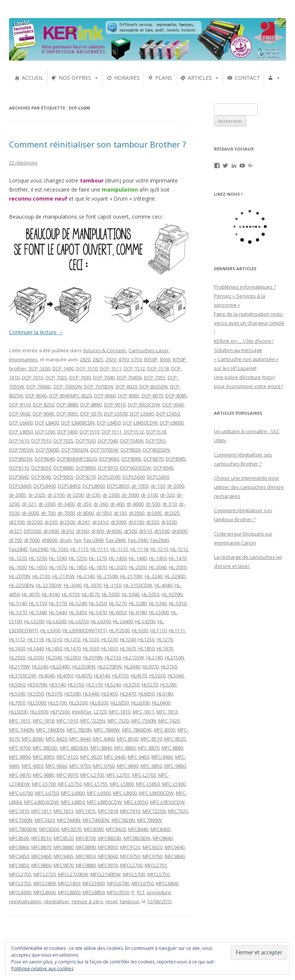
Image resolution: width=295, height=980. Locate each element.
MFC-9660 (56, 766)
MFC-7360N (144, 721)
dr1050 (104, 513)
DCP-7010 (33, 377)
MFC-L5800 (122, 784)
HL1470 (73, 648)
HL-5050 (151, 594)
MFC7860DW (23, 829)
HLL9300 (39, 712)
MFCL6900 (20, 892)
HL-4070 (31, 594)
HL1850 (146, 648)
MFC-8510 (151, 739)
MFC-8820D (45, 748)
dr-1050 (140, 486)
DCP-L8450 (109, 423)
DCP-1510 (87, 368)
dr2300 (67, 522)
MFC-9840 (128, 766)
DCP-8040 (36, 396)
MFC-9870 (20, 775)
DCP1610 (19, 441)
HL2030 (36, 657)
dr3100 (136, 522)
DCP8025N (21, 459)
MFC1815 (86, 811)
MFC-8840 (101, 748)
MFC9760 (152, 856)
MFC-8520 (175, 739)
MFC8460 (160, 829)
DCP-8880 (67, 405)
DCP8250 (41, 468)
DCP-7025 (56, 377)
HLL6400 (161, 703)
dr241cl (100, 522)
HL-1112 (119, 549)
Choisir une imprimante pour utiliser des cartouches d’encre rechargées (249, 487)
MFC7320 (178, 811)
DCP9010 (108, 468)
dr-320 (167, 495)
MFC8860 (19, 847)
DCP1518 (156, 432)
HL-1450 (158, 558)
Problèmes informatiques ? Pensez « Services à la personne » (245, 296)
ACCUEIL (33, 78)
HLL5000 (37, 703)
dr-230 (93, 495)
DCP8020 (131, 450)
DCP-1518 (158, 368)
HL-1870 (98, 567)
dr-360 (101, 504)
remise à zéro (87, 901)
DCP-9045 (44, 414)
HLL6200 (99, 703)
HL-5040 (131, 594)
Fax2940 (39, 549)
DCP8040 (45, 459)
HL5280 (168, 685)
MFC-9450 (138, 757)
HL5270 (150, 685)
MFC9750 (130, 856)
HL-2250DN (21, 585)
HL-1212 (179, 549)
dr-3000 (130, 495)
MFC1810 (19, 811)
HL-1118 (139, 549)
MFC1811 (41, 811)
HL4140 (102, 676)
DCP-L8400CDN (78, 423)
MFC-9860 (175, 766)
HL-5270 (118, 603)
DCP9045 (41, 477)
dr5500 (162, 531)
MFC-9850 (151, 766)
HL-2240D (175, 576)
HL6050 (146, 694)
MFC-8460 (104, 739)
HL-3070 (92, 585)
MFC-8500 (128, 739)
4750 (124, 359)
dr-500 (153, 504)
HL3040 (132, 667)
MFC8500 (19, 838)
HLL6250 (120, 703)
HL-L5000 (159, 612)
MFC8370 (71, 829)
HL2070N (93, 657)
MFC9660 (108, 856)
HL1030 (140, 630)
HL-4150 (71, 594)
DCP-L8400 (47, 423)
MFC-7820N (79, 730)
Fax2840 (160, 540)
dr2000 (137, 513)
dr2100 (17, 522)
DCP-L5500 (116, 414)
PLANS (164, 78)
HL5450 (109, 694)
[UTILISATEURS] (274, 78)
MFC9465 (63, 856)
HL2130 (113, 657)
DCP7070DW (104, 450)
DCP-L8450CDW (140, 423)
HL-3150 (112, 585)
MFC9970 (108, 865)
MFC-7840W (107, 730)
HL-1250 (78, 558)
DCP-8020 (126, 387)
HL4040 (47, 676)
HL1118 (36, 639)
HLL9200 (18, 712)
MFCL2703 (20, 874)
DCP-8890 (91, 405)
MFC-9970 (67, 775)
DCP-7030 (80, 377)
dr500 (130, 531)
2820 (85, 359)
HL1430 (17, 648)
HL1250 (146, 639)
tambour (130, 901)
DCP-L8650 (21, 432)
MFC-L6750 (47, 793)
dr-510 (170, 504)
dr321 (15, 531)
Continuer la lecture (36, 332)
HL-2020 (118, 567)
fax (78, 540)
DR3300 (33, 531)
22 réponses (23, 163)
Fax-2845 (116, 540)
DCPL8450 (69, 486)
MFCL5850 (69, 883)
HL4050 (65, 676)
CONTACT (247, 78)
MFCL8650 (69, 892)
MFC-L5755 (96, 784)
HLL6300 (140, 703)
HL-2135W (63, 576)
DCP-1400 (63, 368)
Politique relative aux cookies (42, 969)
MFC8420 (116, 829)
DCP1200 (45, 432)
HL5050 (17, 685)
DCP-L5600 (142, 414)
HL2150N (174, 657)
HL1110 (158, 630)
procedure (159, 892)
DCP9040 (163, 468)
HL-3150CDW (138, 585)
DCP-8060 (105, 396)
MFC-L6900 (99, 793)
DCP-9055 (67, 414)
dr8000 (50, 540)
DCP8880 (63, 468)
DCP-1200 (39, 368)
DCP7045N (132, 441)
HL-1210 (159, 549)
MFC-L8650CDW (41, 802)
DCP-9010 (115, 405)
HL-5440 (58, 612)
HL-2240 (154, 576)
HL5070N (37, 685)
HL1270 (165, 639)
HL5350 (36, 694)
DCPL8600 (94, 486)
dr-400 (117, 504)
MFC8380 (94, 829)
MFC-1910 (67, 721)
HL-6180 (138, 612)
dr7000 (32, 540)
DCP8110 (19, 468)
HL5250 (131, 685)
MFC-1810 (120, 712)
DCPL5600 (134, 477)
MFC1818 (108, 811)
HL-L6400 (123, 621)
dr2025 (172, 513)
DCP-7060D (39, 387)
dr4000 (114, 531)
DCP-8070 (152, 396)
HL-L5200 (34, 621)
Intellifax (82, 712)
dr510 (145, 531)
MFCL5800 (45, 883)
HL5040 (176, 676)
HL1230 (109, 639)
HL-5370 (18, 612)
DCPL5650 (158, 477)
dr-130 (158, 486)
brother (18, 368)
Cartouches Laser (149, 350)
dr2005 (154, 513)
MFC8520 (63, 838)
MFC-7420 (169, 721)
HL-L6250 (79, 621)
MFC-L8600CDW (156, 793)
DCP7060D (47, 450)
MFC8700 (86, 838)
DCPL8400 (45, 486)
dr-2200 (75, 495)
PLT (141, 892)
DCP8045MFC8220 (77, 459)
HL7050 (17, 703)
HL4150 (120, 676)
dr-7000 (66, 513)
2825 (98, 359)
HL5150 (76, 685)
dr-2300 (111, 495)
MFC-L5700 (44, 784)
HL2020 (17, 657)
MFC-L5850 (148, 784)
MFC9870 (63, 865)
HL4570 (139, 676)
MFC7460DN (96, 820)
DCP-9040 (173, 405)
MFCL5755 (20, 883)
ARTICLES (200, 78)
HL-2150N (107, 576)
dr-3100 (149, 495)
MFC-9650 (33, 766)
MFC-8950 (44, 757)
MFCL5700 (134, 874)
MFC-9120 (67, 757)
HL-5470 (98, 612)
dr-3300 (47, 504)
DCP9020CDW (136, 468)
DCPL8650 (118, 486)
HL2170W (19, 667)
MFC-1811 (143, 712)
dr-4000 (135, 504)
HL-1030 (59, 549)
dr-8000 (85, 513)
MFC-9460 (162, 757)
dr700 (15, 540)
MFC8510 (41, 838)
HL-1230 (38, 558)
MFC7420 (45, 820)
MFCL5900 (94, 883)
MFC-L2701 (118, 775)
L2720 (100, 712)
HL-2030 (138, 567)
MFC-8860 (125, 748)
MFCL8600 (45, 892)
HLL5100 (57, 703)
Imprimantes (23, 359)
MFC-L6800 (73, 793)
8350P (151, 359)
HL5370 (54, 694)
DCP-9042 (20, 414)
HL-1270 (98, 558)
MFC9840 (175, 856)
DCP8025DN (156, 450)
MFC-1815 (20, 721)
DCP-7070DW (99, 387)
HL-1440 (138, 558)
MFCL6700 (118, 883)
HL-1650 (38, 567)
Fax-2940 (138, 540)
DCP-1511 (111, 368)
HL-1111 (99, 549)
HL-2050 (178, 567)
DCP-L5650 (168, 414)
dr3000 (118, 522)
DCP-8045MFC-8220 (70, 396)
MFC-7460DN (50, 730)
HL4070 (83, 676)
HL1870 (165, 648)
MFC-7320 (118, 721)
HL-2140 (86, 576)
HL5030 (157, 676)
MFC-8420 (56, 739)
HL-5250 (98, 603)
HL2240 (40, 667)
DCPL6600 (20, 486)
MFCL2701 (156, 865)
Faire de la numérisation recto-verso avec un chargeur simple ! (249, 323)
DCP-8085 (176, 396)
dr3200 (169, 522)
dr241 (84, 522)
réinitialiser (57, 901)
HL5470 (128, 694)
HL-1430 (118, 558)
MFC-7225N (93, 721)
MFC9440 (175, 847)
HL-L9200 (145, 621)
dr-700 (48, 513)
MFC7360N (21, 820)
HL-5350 (178, 603)
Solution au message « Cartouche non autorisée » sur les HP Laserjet (246, 359)
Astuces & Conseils (105, 350)
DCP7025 (63, 441)
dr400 (98, 531)
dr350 (67, 531)
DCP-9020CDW (144, 405)
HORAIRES (127, 78)
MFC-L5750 (70, 784)
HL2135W (134, 657)
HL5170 (94, 685)
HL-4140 (51, 594)
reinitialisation (25, 901)
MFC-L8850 (73, 802)
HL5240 (113, 685)
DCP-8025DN (154, 387)
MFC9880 (86, 865)
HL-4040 (163, 585)
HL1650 (109, 648)
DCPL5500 (109, 477)
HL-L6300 (101, 621)
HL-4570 (91, 594)
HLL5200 (78, 703)
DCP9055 (63, 477)
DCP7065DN (75, 450)
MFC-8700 (20, 748)
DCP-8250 (44, 405)
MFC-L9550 (136, 802)
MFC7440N (69, 820)
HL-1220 (18, 558)
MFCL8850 (94, 892)
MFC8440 (138, 829)
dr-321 (29, 504)
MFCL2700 (131, 865)
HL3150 (169, 667)
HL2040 (54, 657)
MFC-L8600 (125, 793)
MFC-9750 (80, 766)
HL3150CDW (23, 676)
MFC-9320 (91, 757)
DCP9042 (19, 477)
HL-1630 (18, 567)
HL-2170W (131, 576)
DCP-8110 (20, 405)
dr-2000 (176, 486)
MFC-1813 (167, 712)
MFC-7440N (21, 730)
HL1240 (128, 639)
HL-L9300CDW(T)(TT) (85, 630)
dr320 (153, 522)
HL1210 (54, 639)
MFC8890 (86, 847)
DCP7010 (41, 441)
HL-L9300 (50, 630)
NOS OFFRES (75, 78)
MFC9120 (130, 847)
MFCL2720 (45, 874)
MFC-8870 (149, 748)
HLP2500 (60, 712)
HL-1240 (58, 558)
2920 (111, 359)
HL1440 (36, 648)
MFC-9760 (104, 766)
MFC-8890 (20, 757)
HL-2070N (20, 576)
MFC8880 (63, 847)
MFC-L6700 (21, 793)
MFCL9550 (118, 892)
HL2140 (154, 657)
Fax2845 (18, 549)
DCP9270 (86, 477)
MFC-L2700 (92, 775)
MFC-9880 (44, 775)
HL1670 (128, 648)
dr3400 (51, 531)
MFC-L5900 (174, 784)
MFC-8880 (172, 748)
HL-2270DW (49, 585)
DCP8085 (176, 459)
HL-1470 (178, 558)
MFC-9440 (115, 757)
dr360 (83, 531)
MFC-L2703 (144, 775)
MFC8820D (110, 838)
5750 (136, 359)
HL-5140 (18, 603)
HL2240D (60, 667)
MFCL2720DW (73, 874)
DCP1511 (112, 432)
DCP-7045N (129, 377)
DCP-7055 (155, 377)
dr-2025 (37, 495)
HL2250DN (84, 667)
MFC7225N (154, 811)
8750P (179, 359)
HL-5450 (78, 612)
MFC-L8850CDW (104, 802)
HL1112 (17, 639)
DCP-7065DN (68, 387)
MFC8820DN (137, 838)
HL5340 (17, 694)
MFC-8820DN (74, 748)
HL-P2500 (119, 630)
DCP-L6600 (21, 423)
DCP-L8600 (172, 423)
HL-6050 (118, 612)
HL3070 (151, 667)
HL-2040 (158, 567)
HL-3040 (73, 585)
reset (112, 901)
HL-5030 (111, 594)
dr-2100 (56, 495)
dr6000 (180, 531)
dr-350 (84, 504)
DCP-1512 (134, 368)
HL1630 (91, 648)
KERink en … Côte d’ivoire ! (244, 341)
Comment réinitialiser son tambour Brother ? (98, 144)
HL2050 (73, 657)
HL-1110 (79, 549)
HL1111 (177, 630)
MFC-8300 (164, 730)
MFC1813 (63, 811)
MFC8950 (108, 847)
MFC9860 (41, 865)
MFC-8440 (80, 739)
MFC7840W (149, 820)
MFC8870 (41, 847)
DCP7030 (86, 441)
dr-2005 (18, 495)
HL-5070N (172, 594)
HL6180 (165, 694)
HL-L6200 (56, 621)
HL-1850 (78, 567)
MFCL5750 (158, 874)
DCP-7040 (104, 377)
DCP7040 (108, 441)
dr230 (51, 522)
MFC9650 (86, 856)
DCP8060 (109, 459)
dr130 (120, 513)
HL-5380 (38, 612)
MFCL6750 (143, 883)
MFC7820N (123, 820)
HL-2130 (41, 576)
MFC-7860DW (137, 730)
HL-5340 (158, 603)
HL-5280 (138, 603)
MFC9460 (41, 856)
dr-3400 (66, 504)
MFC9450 (19, 856)
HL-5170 (58, 603)
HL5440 (91, 694)
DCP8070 (154, 459)
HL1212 (73, 639)
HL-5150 (38, 603)
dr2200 (34, 522)
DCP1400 (67, 432)
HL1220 (91, 639)
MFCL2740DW (105, 874)
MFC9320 (152, 847)
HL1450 (54, 648)
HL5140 (57, 685)
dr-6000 (30, 513)
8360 (165, 359)
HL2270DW (110, 667)
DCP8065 (131, 459)
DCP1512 (134, 432)
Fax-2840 (94, 540)
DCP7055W (21, 450)
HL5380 (73, 694)
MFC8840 (163, 838)
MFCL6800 (167, 883)
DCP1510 (89, 432)
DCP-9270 (91, 414)
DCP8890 (86, 468)
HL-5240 (78, 603)
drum (66, 540)
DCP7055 (156, 441)
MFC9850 (19, 865)
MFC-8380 (33, 739)
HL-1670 (58, 567)
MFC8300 (49, 829)
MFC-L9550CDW (167, 802)
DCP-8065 (129, 396)
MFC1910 (130, 811)
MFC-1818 (44, 721)
